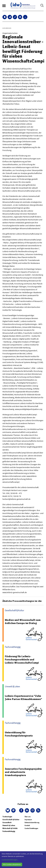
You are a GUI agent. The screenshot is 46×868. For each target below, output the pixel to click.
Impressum (28, 820)
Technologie (7, 817)
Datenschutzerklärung (32, 823)
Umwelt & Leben (9, 825)
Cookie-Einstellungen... (10, 860)
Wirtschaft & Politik (10, 828)
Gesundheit (7, 823)
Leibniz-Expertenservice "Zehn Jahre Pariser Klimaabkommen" (23, 698)
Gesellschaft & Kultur (11, 820)
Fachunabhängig (9, 831)
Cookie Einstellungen (31, 828)
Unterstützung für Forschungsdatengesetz (19, 734)
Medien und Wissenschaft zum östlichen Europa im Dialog (23, 622)
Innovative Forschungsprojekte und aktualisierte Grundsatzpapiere (23, 772)
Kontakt (27, 825)
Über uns (27, 817)
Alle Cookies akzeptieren (12, 864)
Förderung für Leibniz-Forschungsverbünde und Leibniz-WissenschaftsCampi (22, 660)
